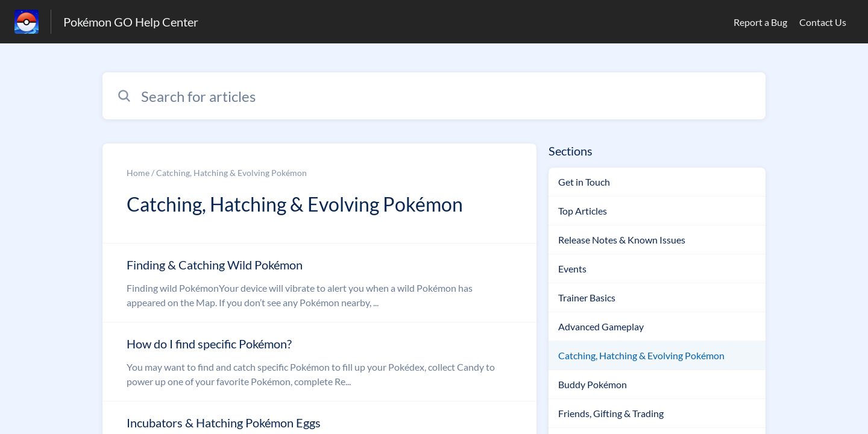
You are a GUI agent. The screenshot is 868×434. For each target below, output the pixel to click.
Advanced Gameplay (601, 326)
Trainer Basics (587, 297)
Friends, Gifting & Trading (611, 413)
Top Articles (583, 211)
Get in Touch (584, 182)
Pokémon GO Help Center (131, 22)
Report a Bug (760, 22)
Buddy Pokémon (593, 384)
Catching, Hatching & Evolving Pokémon (641, 355)
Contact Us (823, 22)
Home (138, 173)
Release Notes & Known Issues (622, 240)
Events (572, 269)
